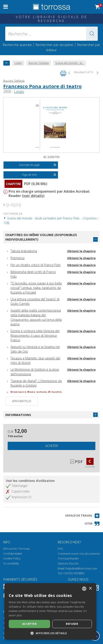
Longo (19, 92)
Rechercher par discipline (54, 45)
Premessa (17, 258)
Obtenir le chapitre (81, 251)
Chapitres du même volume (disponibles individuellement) (41, 237)
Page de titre (39, 175)
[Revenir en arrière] (7, 63)
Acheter (52, 446)
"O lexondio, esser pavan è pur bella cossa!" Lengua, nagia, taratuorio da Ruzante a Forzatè (36, 288)
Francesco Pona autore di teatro (42, 86)
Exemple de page (38, 165)
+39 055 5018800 (74, 573)
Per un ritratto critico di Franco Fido (36, 265)
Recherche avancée (18, 45)
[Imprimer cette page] (63, 73)
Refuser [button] (72, 624)
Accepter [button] (29, 624)
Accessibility (11, 563)
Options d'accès (68, 563)
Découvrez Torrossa (16, 549)
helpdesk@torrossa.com (81, 568)
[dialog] (50, 611)
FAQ (60, 549)
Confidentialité (13, 554)
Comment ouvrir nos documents (79, 554)
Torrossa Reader (68, 558)
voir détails (33, 196)
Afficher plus (22, 401)
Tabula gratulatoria (24, 251)
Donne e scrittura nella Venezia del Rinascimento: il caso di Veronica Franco (35, 336)
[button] (92, 34)
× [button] (90, 589)
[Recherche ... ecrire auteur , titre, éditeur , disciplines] (52, 34)
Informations (18, 415)
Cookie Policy (12, 558)
